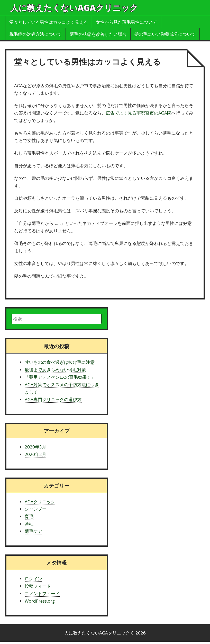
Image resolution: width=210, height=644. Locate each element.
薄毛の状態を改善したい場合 (98, 34)
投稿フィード (38, 586)
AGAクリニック (40, 502)
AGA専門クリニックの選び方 (53, 399)
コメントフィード (42, 593)
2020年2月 (35, 454)
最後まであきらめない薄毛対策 (55, 370)
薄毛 (29, 524)
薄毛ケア (33, 531)
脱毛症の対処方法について (35, 34)
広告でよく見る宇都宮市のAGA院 (139, 113)
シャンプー (36, 509)
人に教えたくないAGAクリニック (74, 8)
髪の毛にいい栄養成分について (165, 34)
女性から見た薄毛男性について (126, 22)
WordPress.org (40, 601)
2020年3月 (35, 447)
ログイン (33, 579)
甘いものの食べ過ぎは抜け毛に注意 (60, 362)
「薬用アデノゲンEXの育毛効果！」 (60, 377)
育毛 (29, 516)
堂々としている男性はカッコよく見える (49, 22)
